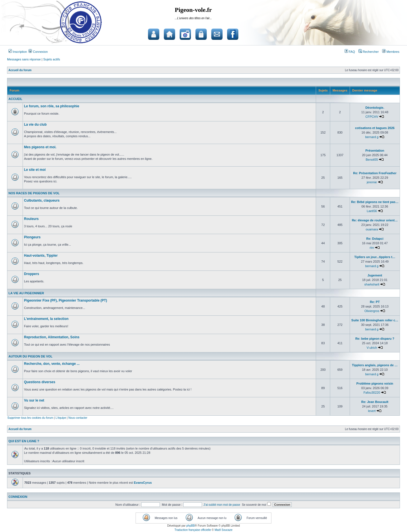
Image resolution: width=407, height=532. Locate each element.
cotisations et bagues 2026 (375, 128)
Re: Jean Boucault (375, 402)
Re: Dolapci (375, 239)
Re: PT (375, 302)
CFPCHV (372, 117)
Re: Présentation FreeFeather (375, 173)
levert (372, 411)
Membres (391, 52)
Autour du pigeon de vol (31, 356)
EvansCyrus (143, 483)
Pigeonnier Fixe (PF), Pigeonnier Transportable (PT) (66, 300)
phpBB (191, 526)
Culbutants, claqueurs (42, 200)
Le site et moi (35, 170)
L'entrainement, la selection (46, 319)
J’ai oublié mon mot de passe (222, 505)
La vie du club (35, 125)
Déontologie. (375, 108)
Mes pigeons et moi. (40, 147)
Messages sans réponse (24, 59)
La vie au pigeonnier (26, 293)
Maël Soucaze (224, 530)
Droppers (31, 274)
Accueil (15, 99)
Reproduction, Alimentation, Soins (52, 337)
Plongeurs (32, 237)
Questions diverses (40, 382)
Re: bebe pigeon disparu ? (375, 339)
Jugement (375, 275)
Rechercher (369, 52)
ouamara (372, 229)
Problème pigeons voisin (375, 383)
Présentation (375, 151)
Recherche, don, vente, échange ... (52, 364)
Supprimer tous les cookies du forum (30, 418)
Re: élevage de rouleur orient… (375, 220)
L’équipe (61, 418)
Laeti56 (372, 211)
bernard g (372, 137)
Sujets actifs (52, 59)
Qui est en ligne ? (24, 441)
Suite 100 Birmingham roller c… (375, 320)
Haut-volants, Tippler (41, 256)
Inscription (18, 52)
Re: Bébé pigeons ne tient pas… (375, 202)
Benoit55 (372, 160)
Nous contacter (78, 418)
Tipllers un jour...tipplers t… (375, 257)
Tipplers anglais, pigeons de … (375, 365)
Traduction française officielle (193, 530)
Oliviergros (372, 311)
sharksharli (372, 284)
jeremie (372, 182)
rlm (372, 248)
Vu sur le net (34, 400)
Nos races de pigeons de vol (34, 193)
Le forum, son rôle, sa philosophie (52, 106)
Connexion (38, 52)
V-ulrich (372, 348)
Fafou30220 (372, 393)
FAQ (350, 52)
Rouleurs (31, 219)
